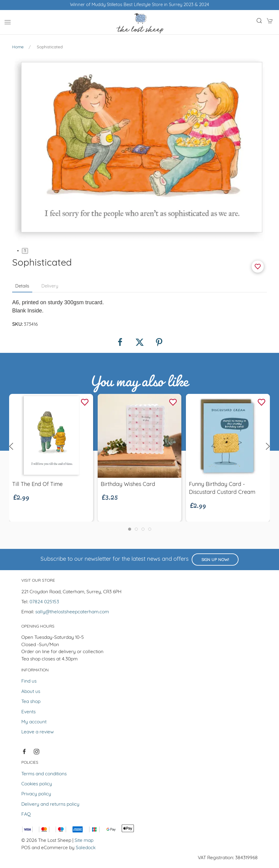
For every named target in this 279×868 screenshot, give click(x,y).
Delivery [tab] (50, 286)
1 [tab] (25, 251)
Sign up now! (215, 560)
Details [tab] (22, 286)
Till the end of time (37, 484)
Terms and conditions (44, 774)
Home (18, 47)
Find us (29, 681)
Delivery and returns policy (50, 804)
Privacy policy (36, 794)
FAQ (26, 815)
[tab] (130, 529)
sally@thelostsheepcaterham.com (72, 612)
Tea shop (31, 702)
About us (31, 692)
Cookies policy (37, 784)
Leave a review (38, 732)
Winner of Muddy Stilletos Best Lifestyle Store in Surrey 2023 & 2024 (139, 5)
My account (34, 722)
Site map (84, 841)
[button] (8, 22)
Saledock (86, 848)
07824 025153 (44, 602)
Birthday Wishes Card (128, 484)
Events (28, 712)
